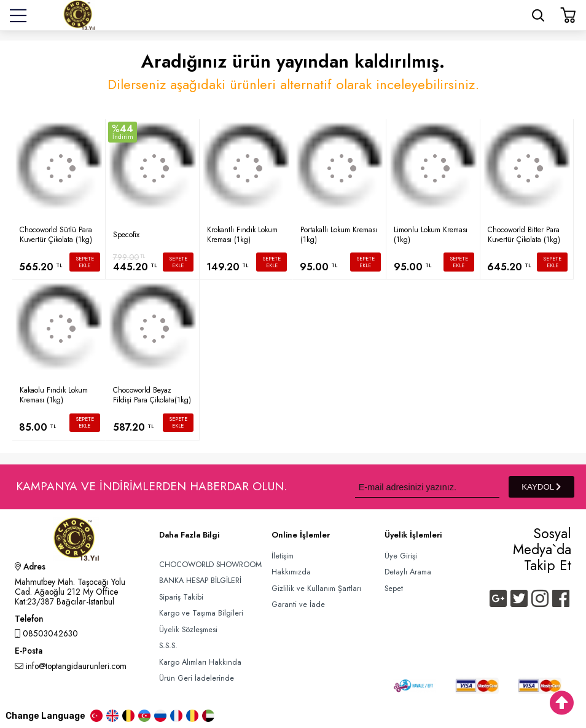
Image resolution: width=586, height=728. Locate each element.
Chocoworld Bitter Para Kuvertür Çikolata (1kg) (524, 235)
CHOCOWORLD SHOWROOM (210, 565)
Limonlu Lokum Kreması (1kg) (431, 235)
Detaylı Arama (408, 572)
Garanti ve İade (298, 605)
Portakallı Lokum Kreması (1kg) (339, 235)
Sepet (394, 589)
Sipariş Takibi (181, 597)
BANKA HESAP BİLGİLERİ (200, 581)
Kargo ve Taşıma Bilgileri (201, 613)
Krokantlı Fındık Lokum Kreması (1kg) (242, 235)
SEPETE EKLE (85, 262)
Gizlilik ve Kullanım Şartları (316, 589)
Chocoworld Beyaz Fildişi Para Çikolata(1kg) (152, 395)
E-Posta (29, 652)
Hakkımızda (291, 572)
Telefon (29, 620)
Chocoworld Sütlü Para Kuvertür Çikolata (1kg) (56, 235)
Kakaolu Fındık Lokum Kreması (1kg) (54, 395)
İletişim (283, 556)
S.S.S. (168, 646)
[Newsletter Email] (427, 487)
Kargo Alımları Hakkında (200, 662)
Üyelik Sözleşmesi (188, 630)
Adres (30, 568)
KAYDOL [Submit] (541, 487)
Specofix (126, 235)
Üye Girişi (401, 556)
